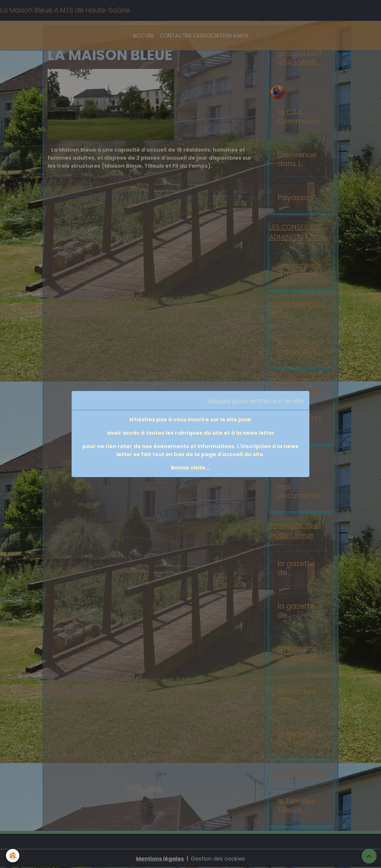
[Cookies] (13, 856)
